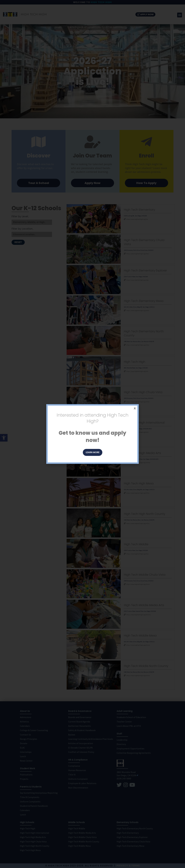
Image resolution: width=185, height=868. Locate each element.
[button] (135, 408)
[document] (92, 434)
